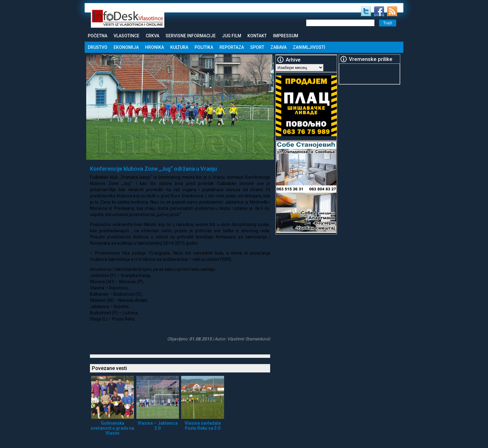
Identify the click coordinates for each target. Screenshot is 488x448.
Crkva (152, 36)
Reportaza (232, 47)
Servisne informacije (191, 36)
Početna (98, 36)
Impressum (286, 36)
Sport (257, 47)
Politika (204, 47)
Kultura (179, 47)
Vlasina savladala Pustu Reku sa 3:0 (203, 426)
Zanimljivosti (309, 47)
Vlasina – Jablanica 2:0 (158, 426)
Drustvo (98, 47)
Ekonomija (126, 47)
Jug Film (232, 36)
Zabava (279, 47)
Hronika (155, 47)
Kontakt (257, 36)
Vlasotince (127, 36)
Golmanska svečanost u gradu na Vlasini (112, 428)
